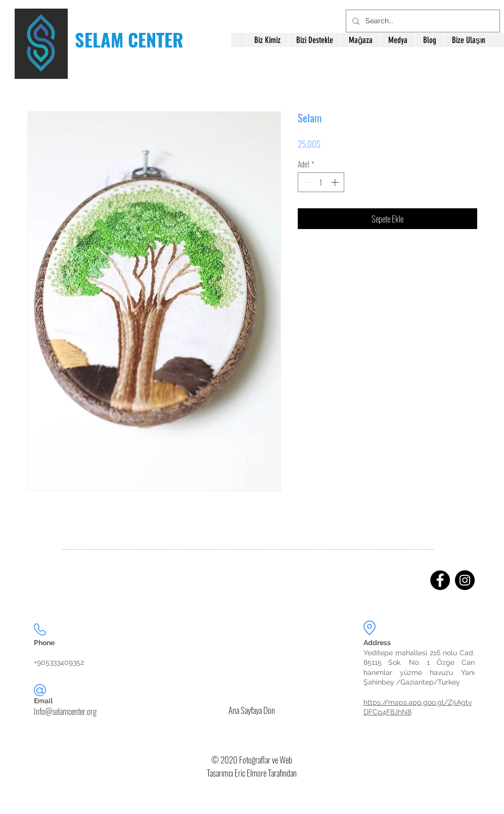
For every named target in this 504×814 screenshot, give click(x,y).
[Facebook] (440, 580)
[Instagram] (465, 580)
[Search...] (422, 21)
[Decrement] (306, 182)
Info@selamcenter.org (65, 711)
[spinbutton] (321, 182)
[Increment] (336, 182)
